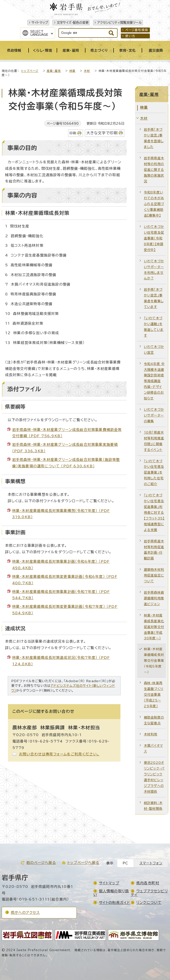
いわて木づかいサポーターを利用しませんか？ (154, 270)
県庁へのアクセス (25, 913)
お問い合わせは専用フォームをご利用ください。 (59, 754)
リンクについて (149, 903)
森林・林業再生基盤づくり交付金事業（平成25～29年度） (154, 694)
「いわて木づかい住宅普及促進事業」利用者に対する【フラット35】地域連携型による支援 (154, 513)
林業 (72, 71)
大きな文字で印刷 (102, 133)
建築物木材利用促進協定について (154, 575)
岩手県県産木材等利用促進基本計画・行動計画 (154, 550)
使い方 (130, 36)
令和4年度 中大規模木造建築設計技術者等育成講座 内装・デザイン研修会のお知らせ (154, 381)
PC (125, 863)
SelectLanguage (39, 33)
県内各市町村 (148, 883)
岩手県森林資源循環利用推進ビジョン (154, 598)
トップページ (30, 71)
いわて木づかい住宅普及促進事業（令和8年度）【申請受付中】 (154, 238)
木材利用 (151, 734)
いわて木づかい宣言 (154, 350)
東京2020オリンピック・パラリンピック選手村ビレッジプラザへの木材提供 (154, 777)
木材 (87, 71)
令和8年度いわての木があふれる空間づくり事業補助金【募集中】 (154, 204)
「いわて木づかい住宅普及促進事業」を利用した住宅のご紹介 (154, 473)
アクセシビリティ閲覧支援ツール (119, 23)
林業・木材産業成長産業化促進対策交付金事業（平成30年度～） (154, 627)
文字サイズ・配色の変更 (73, 23)
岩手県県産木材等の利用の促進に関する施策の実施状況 (154, 170)
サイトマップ (40, 23)
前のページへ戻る (41, 863)
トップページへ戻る (83, 863)
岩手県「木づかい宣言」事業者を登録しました (154, 138)
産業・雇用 (54, 71)
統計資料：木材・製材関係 (153, 806)
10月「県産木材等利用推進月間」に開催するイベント (154, 441)
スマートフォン (151, 863)
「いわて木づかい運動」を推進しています (154, 327)
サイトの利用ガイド (115, 903)
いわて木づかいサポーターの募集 (154, 415)
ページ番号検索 (137, 30)
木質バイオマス (153, 748)
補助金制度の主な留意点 (154, 720)
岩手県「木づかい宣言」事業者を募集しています (154, 298)
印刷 (73, 133)
